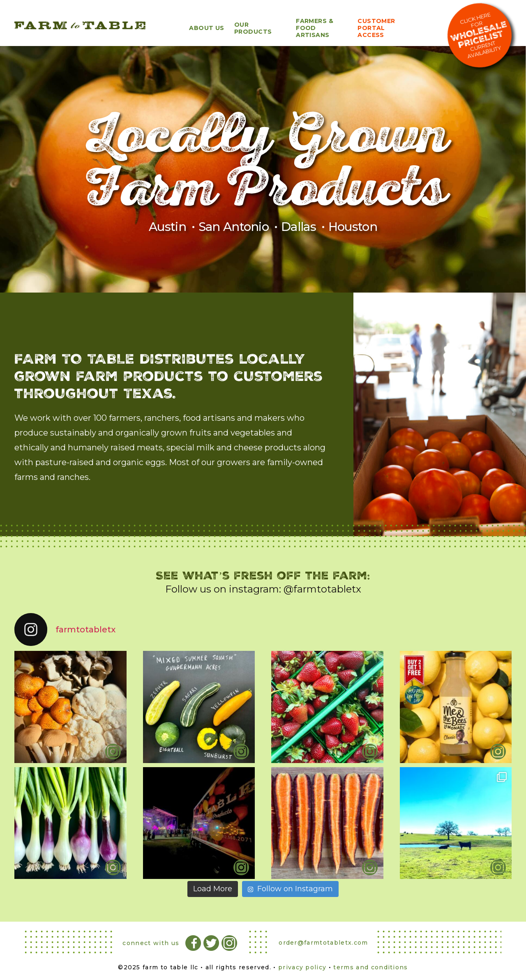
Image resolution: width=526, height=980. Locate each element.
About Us (207, 28)
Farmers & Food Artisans (315, 28)
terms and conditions (370, 967)
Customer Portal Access (376, 28)
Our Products (253, 28)
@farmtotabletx (322, 589)
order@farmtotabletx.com (323, 943)
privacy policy (302, 967)
